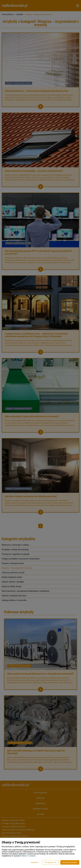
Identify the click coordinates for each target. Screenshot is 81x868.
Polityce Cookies (28, 856)
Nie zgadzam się (50, 862)
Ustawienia (34, 862)
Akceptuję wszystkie (70, 862)
